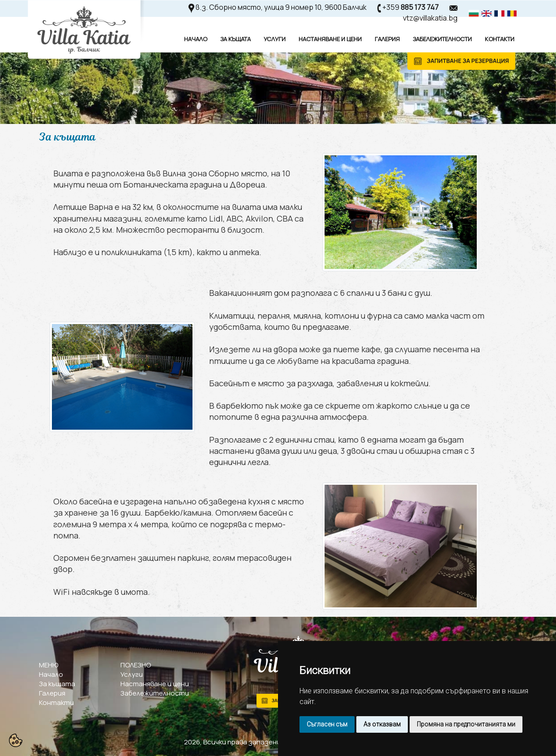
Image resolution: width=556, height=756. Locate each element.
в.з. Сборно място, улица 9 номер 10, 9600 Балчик (281, 7)
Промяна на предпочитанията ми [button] (466, 724)
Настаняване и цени (155, 684)
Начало (196, 39)
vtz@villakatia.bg (430, 18)
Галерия (387, 39)
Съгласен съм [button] (327, 724)
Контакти (500, 39)
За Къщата (235, 39)
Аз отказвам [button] (382, 724)
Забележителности (442, 39)
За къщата (57, 684)
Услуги (275, 39)
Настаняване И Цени (330, 39)
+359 (411, 7)
